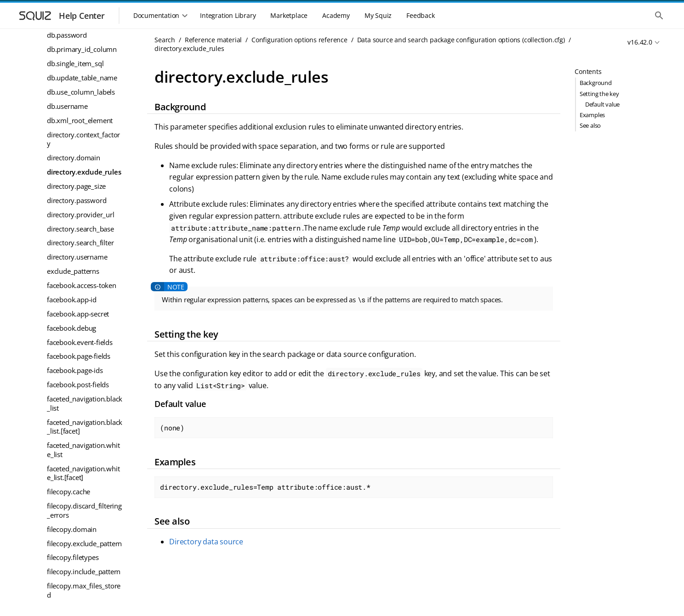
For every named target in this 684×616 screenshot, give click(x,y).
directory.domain (74, 158)
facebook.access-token (82, 285)
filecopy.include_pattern (84, 571)
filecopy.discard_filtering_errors (84, 510)
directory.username (77, 257)
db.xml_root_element (80, 120)
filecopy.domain (72, 529)
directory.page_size (76, 186)
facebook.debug (71, 328)
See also (590, 125)
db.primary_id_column (82, 49)
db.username (67, 106)
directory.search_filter (80, 243)
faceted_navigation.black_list (85, 403)
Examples (592, 115)
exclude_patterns (73, 271)
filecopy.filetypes (73, 557)
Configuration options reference (299, 40)
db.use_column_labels (81, 92)
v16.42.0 (640, 42)
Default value (602, 104)
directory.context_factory (83, 139)
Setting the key (599, 94)
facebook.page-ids (75, 370)
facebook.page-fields (79, 356)
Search (165, 40)
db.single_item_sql (75, 63)
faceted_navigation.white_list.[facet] (83, 473)
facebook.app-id (72, 300)
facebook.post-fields (78, 384)
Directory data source (206, 542)
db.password (67, 35)
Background (596, 83)
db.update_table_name (82, 78)
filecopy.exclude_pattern (84, 543)
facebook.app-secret (78, 314)
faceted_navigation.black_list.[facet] (85, 427)
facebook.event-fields (80, 342)
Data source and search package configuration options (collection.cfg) (461, 40)
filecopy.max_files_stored (84, 590)
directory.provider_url (81, 215)
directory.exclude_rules (84, 172)
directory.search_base (80, 229)
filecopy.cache (68, 492)
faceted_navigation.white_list (83, 450)
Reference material (213, 40)
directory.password (77, 200)
